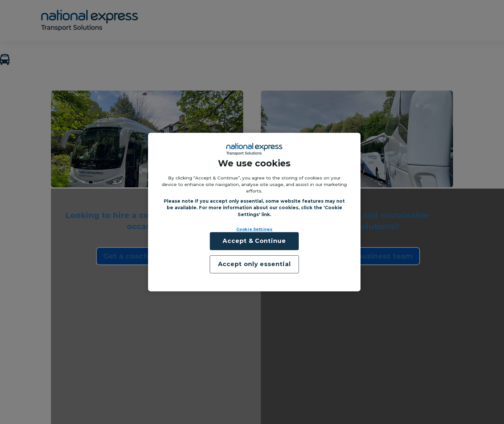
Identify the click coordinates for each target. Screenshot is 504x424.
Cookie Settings (254, 229)
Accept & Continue (254, 241)
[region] (254, 212)
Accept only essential (254, 264)
